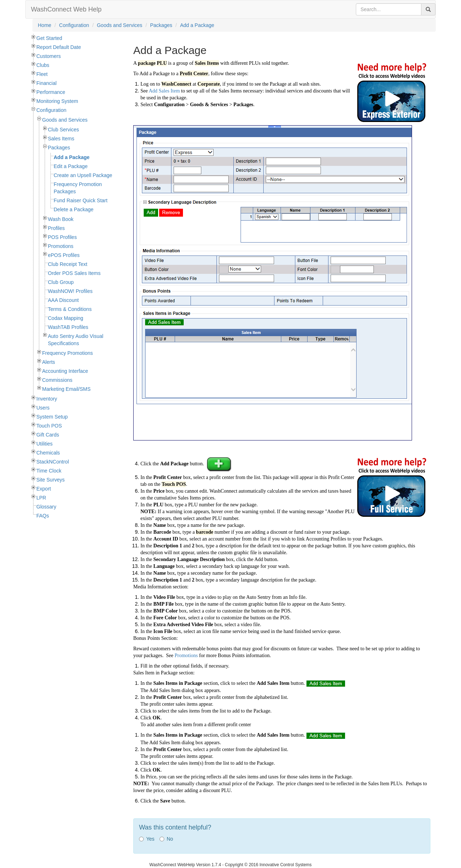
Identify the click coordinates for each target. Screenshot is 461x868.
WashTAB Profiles (68, 327)
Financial (46, 83)
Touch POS (49, 426)
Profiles (56, 228)
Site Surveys (51, 480)
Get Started (49, 38)
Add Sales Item (164, 91)
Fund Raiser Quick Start (80, 200)
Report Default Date (59, 47)
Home (44, 25)
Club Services (63, 130)
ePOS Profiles (64, 255)
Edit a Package (71, 166)
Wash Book (61, 219)
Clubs (43, 65)
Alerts (49, 362)
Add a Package (197, 25)
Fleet (42, 74)
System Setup (52, 417)
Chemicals (48, 453)
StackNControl (53, 462)
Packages (161, 25)
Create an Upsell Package (83, 175)
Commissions (57, 380)
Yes (147, 839)
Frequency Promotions (68, 353)
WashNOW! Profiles (70, 291)
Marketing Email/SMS (66, 389)
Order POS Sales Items (74, 273)
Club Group (61, 282)
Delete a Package (74, 209)
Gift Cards (48, 435)
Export (44, 489)
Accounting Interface (65, 371)
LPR (41, 498)
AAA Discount (63, 300)
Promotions (61, 246)
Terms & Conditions (70, 309)
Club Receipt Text (68, 264)
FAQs (43, 516)
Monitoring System (57, 101)
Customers (49, 56)
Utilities (44, 444)
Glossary (46, 507)
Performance (51, 92)
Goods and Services (120, 25)
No (166, 839)
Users (43, 408)
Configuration (74, 25)
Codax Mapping (66, 318)
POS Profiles (62, 237)
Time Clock (49, 471)
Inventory (47, 399)
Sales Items (61, 139)
